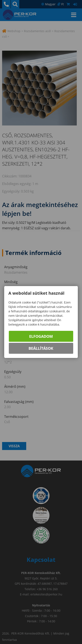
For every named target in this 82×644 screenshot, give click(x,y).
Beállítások (41, 348)
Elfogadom (41, 336)
